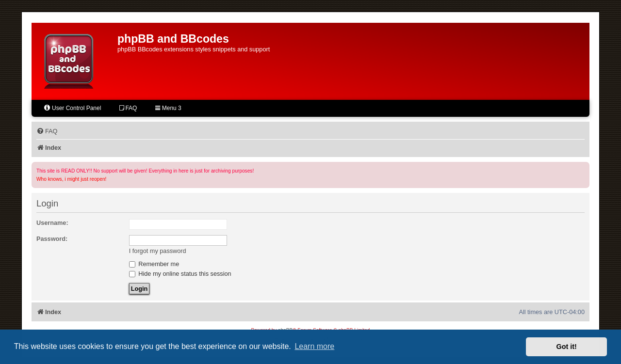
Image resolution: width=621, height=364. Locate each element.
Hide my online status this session (180, 274)
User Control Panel (72, 108)
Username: (52, 223)
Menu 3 (168, 108)
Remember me (154, 264)
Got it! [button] (567, 347)
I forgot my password (158, 251)
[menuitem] (47, 131)
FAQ (128, 108)
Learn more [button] (314, 346)
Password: (52, 239)
